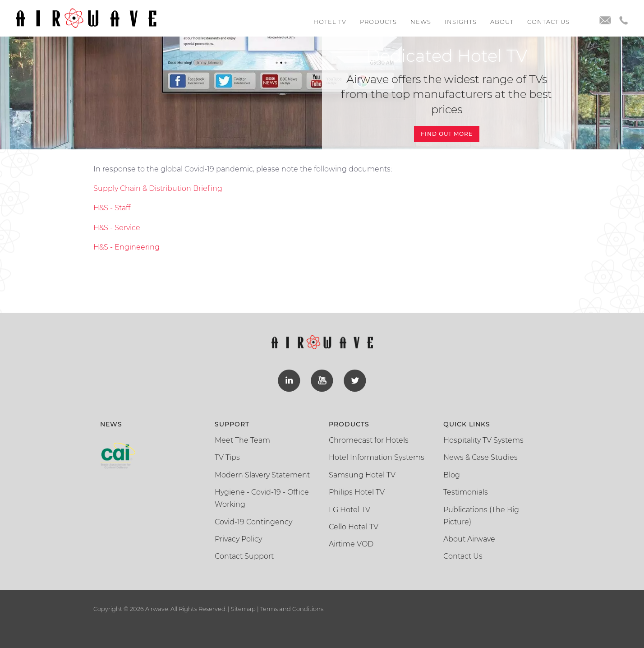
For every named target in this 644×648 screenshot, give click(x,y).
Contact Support (244, 556)
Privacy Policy (238, 538)
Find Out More (447, 134)
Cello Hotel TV (354, 526)
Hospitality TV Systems (483, 439)
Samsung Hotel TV (362, 474)
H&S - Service (117, 228)
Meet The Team (242, 439)
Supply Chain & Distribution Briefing (158, 188)
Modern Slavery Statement (262, 474)
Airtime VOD (351, 543)
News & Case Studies (481, 456)
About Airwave (469, 538)
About (502, 22)
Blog (452, 474)
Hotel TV (330, 22)
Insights (461, 22)
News (421, 22)
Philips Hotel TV (357, 491)
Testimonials (466, 491)
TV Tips (227, 456)
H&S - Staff (112, 208)
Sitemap (243, 608)
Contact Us (463, 556)
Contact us (548, 22)
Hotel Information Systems (377, 456)
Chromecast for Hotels (369, 439)
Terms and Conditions (291, 608)
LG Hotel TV (350, 509)
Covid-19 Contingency (253, 521)
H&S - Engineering (126, 247)
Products (378, 22)
